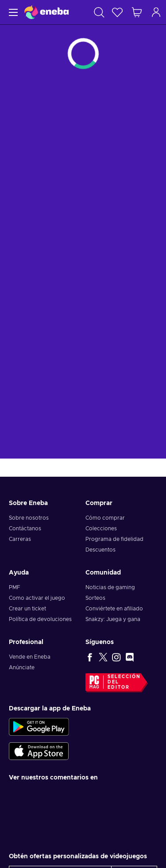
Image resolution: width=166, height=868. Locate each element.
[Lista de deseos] (117, 12)
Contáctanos (25, 529)
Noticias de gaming (110, 587)
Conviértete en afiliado (114, 609)
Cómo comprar (105, 518)
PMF (14, 587)
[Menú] (12, 12)
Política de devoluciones (40, 619)
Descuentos (100, 550)
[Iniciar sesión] (156, 12)
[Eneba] (46, 12)
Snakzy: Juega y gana (113, 619)
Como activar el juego (37, 598)
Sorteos (95, 598)
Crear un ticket (27, 609)
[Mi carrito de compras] (137, 12)
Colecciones (101, 529)
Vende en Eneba (30, 657)
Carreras (20, 539)
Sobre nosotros (29, 518)
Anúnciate (22, 667)
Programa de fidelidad (114, 539)
